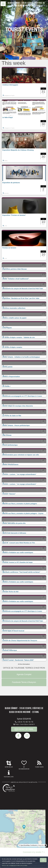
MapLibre (41, 845)
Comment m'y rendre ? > (34, 852)
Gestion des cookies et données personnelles (15, 865)
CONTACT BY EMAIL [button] (24, 729)
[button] (24, 82)
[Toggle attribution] (46, 845)
